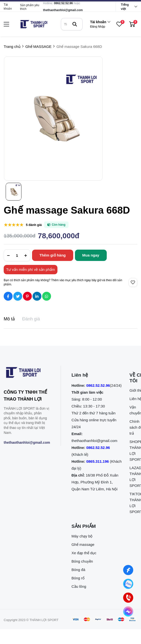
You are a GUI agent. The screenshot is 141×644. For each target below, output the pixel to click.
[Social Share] (8, 296)
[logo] (34, 24)
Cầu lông (79, 586)
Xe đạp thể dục (84, 553)
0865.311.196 (98, 461)
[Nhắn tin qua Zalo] (128, 584)
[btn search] (75, 24)
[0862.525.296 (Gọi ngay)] (128, 598)
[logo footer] (27, 373)
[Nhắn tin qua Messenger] (128, 612)
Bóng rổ (78, 578)
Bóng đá (78, 570)
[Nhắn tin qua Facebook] (128, 570)
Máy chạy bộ (82, 536)
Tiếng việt (125, 7)
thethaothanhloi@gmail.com (63, 10)
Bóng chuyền (82, 561)
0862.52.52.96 (63, 3)
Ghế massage (83, 544)
